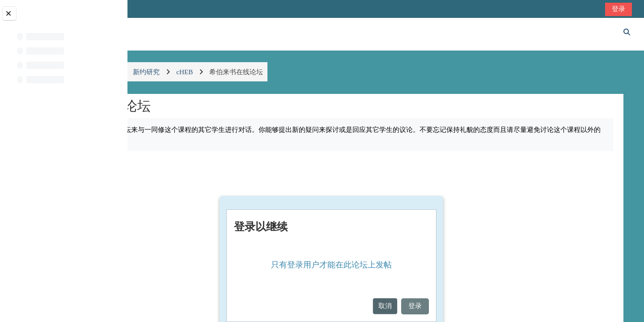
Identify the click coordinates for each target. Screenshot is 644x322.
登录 (619, 9)
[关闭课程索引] (9, 13)
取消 (435, 306)
